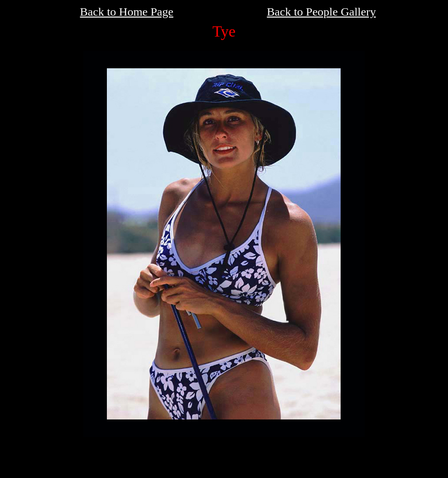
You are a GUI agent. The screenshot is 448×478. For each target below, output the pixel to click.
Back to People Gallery (321, 12)
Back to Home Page (127, 12)
